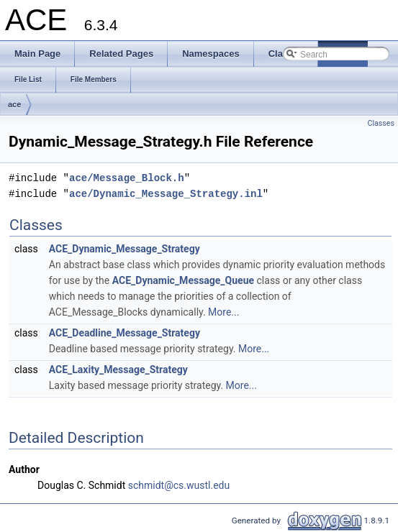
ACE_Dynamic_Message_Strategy (125, 249)
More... (223, 312)
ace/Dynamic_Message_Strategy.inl (166, 194)
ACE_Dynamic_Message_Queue (183, 280)
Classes (381, 123)
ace (14, 104)
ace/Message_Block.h (127, 178)
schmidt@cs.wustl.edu (179, 485)
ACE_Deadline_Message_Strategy (125, 333)
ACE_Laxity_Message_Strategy (118, 370)
